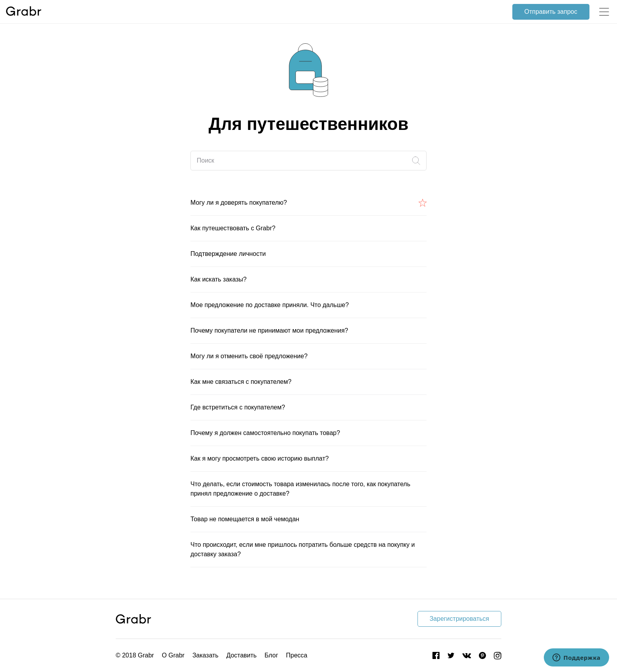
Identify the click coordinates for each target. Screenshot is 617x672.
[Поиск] (308, 161)
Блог (271, 655)
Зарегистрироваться (459, 619)
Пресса (297, 655)
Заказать (205, 655)
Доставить (241, 655)
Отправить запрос (551, 12)
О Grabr (173, 655)
